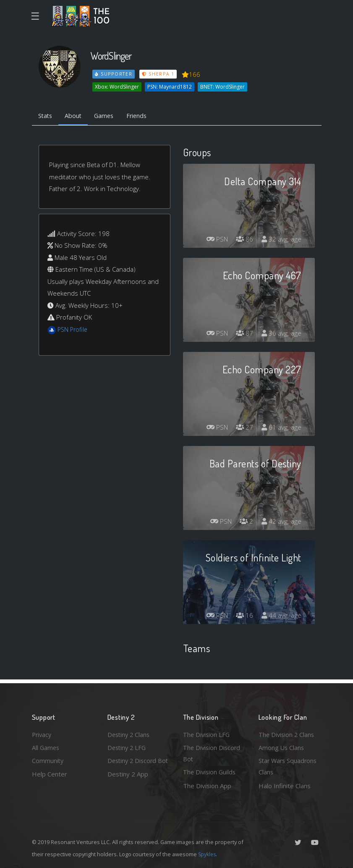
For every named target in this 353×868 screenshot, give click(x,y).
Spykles (208, 854)
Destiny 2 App (128, 786)
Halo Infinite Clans (285, 786)
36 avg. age (281, 334)
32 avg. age (281, 240)
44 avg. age (281, 616)
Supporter (114, 74)
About (76, 116)
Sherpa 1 (159, 74)
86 (243, 240)
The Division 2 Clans (287, 733)
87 (243, 334)
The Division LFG (207, 733)
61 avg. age (281, 428)
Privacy (42, 733)
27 (243, 428)
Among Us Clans (282, 746)
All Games (46, 746)
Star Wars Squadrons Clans (289, 766)
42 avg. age (281, 522)
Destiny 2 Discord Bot (133, 766)
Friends (143, 116)
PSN (214, 240)
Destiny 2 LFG (128, 746)
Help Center (50, 774)
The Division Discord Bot (213, 752)
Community (48, 760)
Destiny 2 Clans (130, 733)
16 (243, 616)
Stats (46, 116)
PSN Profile (73, 330)
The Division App (207, 786)
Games (108, 116)
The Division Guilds (210, 772)
